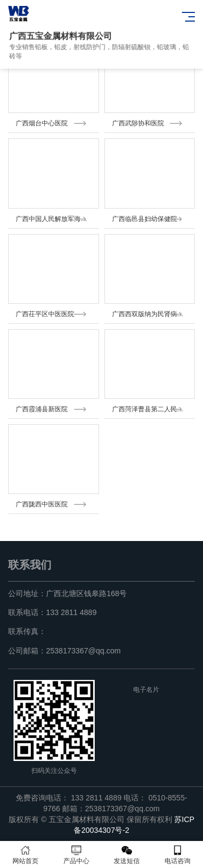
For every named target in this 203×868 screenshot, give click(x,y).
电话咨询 (178, 855)
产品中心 (76, 855)
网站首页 (25, 855)
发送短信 (127, 855)
